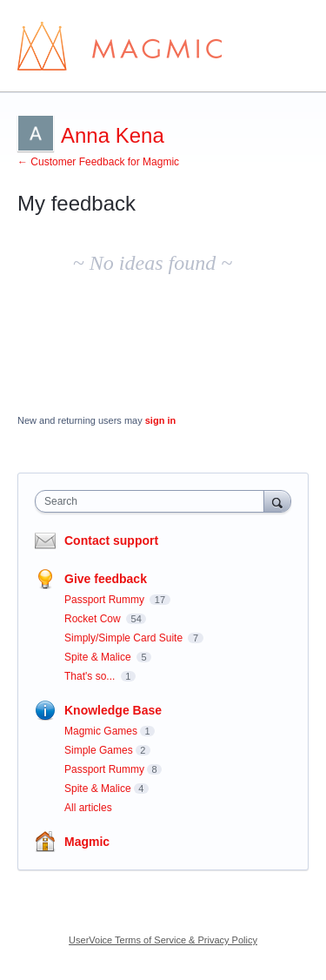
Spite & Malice (99, 657)
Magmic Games (101, 731)
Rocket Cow (94, 619)
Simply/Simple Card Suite (125, 638)
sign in (160, 420)
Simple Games (99, 750)
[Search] (277, 501)
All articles (88, 808)
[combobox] (153, 501)
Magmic (87, 842)
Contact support (111, 540)
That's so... (91, 676)
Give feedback (106, 579)
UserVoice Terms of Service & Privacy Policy (163, 940)
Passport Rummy (106, 600)
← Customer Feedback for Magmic (98, 162)
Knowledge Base (113, 710)
